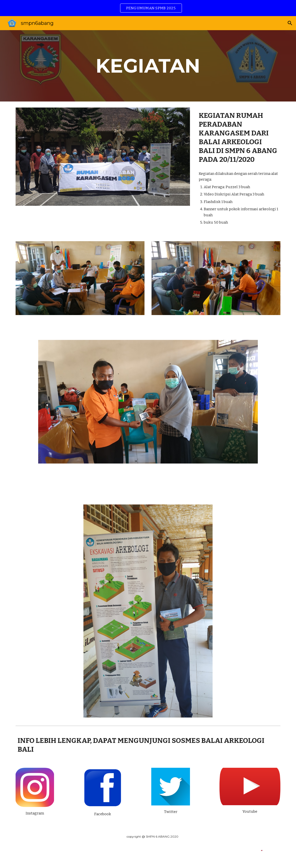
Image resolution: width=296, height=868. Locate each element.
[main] (148, 66)
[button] (290, 23)
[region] (148, 8)
